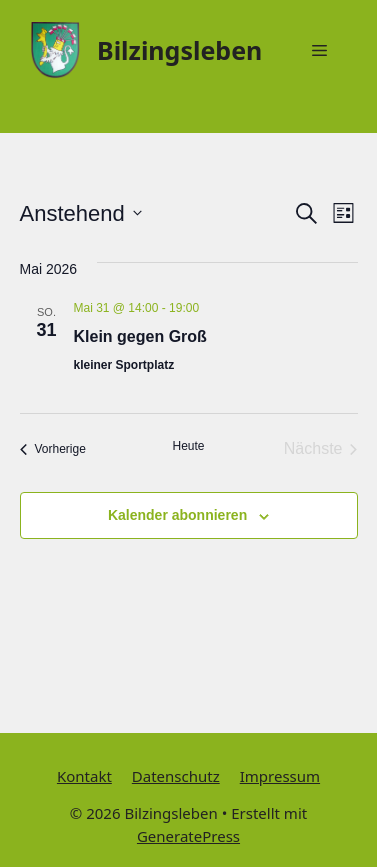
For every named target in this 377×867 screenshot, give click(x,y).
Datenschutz (176, 776)
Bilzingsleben (179, 50)
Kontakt (84, 776)
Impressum (280, 776)
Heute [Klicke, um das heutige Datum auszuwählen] (188, 446)
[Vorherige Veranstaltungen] (53, 449)
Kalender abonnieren (177, 515)
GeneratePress (188, 836)
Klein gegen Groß (140, 336)
